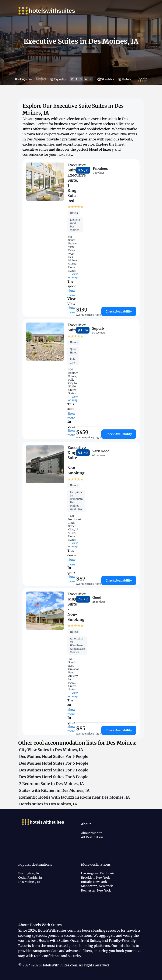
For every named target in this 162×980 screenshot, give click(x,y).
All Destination (92, 837)
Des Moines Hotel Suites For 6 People (54, 763)
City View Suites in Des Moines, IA (51, 750)
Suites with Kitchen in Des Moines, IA (54, 790)
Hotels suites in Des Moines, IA (48, 804)
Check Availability (119, 311)
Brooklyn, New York (96, 878)
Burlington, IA (29, 873)
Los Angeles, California (98, 873)
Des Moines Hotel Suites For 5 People (54, 756)
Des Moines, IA (29, 882)
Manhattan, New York (97, 886)
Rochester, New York (96, 890)
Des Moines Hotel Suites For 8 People (54, 777)
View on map (73, 276)
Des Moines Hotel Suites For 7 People (54, 770)
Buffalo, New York (94, 882)
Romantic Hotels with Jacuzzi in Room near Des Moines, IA (74, 797)
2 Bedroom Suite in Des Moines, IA (52, 784)
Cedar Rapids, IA (30, 878)
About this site (92, 833)
